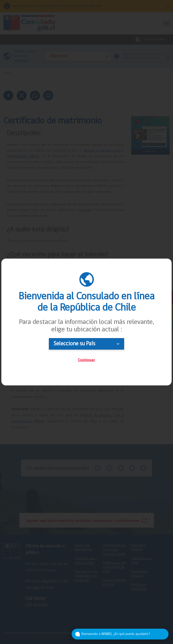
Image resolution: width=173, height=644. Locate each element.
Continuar (86, 360)
